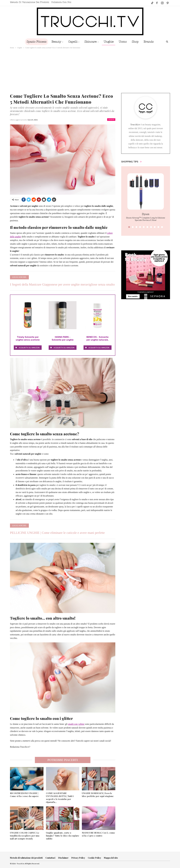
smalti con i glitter (76, 724)
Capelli (73, 42)
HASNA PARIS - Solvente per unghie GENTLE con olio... (63, 338)
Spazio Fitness (36, 42)
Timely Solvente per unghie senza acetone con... (28, 338)
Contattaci (50, 858)
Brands (149, 42)
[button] (129, 227)
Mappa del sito (111, 858)
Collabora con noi (61, 2)
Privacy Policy (78, 858)
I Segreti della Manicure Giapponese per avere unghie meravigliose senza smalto (62, 284)
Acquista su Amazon (29, 348)
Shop (135, 42)
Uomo (123, 42)
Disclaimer (63, 858)
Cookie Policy (94, 858)
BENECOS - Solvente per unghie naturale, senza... (98, 338)
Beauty (56, 42)
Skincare (90, 42)
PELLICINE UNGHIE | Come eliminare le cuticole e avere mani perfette (57, 533)
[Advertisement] (90, 70)
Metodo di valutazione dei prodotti (30, 2)
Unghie (109, 42)
